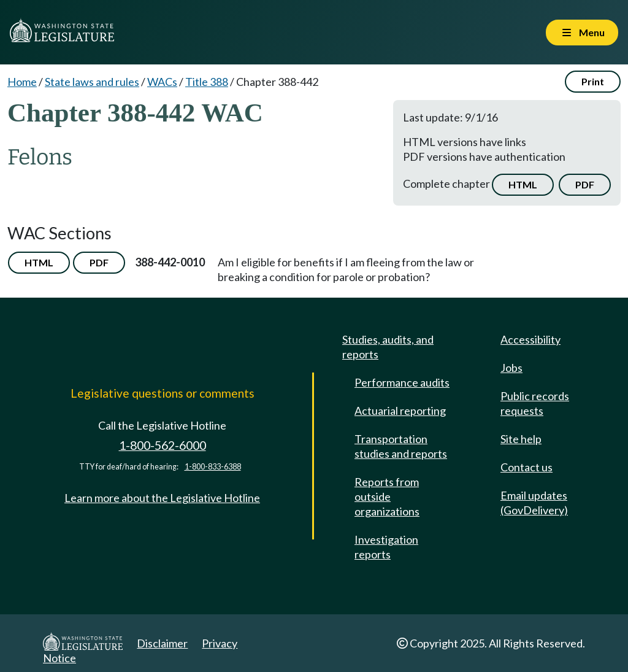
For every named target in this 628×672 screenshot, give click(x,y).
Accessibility (530, 339)
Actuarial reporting (400, 411)
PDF (585, 184)
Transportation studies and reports (401, 446)
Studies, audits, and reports (388, 347)
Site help (521, 439)
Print (593, 81)
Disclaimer (162, 643)
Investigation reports (386, 547)
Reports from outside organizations (387, 496)
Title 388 (207, 82)
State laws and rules (92, 82)
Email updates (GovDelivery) (534, 503)
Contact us (527, 467)
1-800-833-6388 (213, 467)
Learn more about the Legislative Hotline (162, 498)
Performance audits (402, 382)
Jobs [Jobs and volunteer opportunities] (511, 368)
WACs (162, 82)
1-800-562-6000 (163, 445)
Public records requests (535, 403)
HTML (523, 184)
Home (22, 82)
